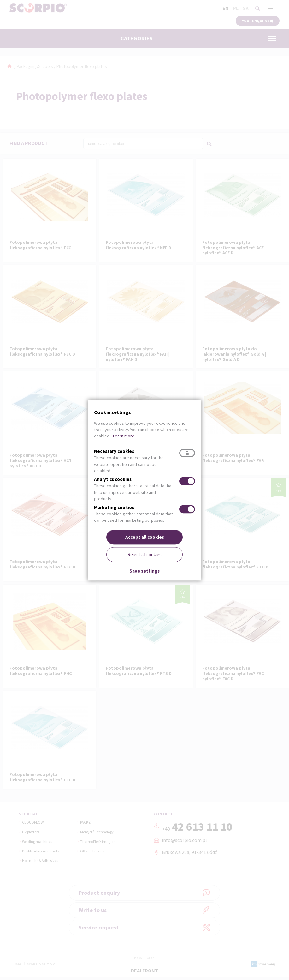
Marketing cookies (114, 508)
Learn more (124, 436)
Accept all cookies (145, 537)
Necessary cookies (114, 451)
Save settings (144, 571)
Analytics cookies (113, 480)
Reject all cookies (144, 554)
